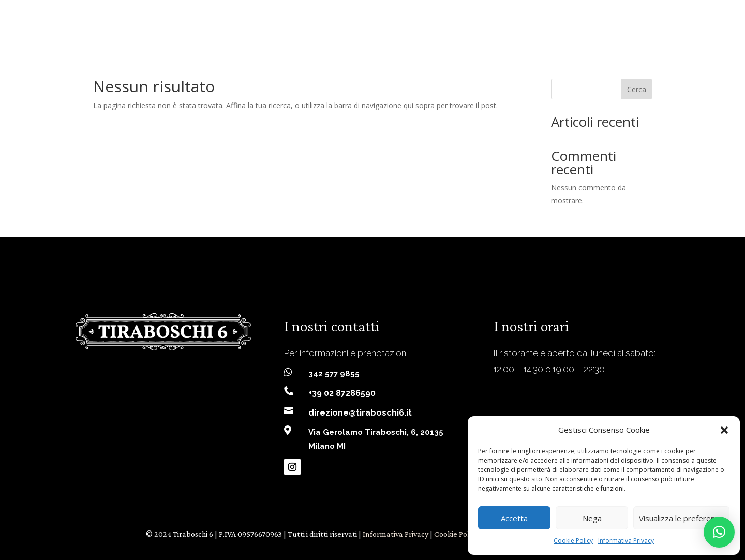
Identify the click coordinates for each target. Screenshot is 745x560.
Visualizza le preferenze (681, 518)
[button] (724, 430)
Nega (592, 518)
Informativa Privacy (626, 541)
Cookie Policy (573, 541)
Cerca (637, 89)
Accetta (514, 518)
